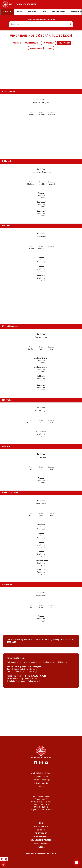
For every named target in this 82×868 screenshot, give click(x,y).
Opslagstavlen (36, 48)
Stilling (16, 43)
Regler (49, 48)
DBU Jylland (41, 833)
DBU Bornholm (41, 827)
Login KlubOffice (41, 777)
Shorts (41, 112)
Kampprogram (48, 43)
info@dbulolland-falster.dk (41, 810)
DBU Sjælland (41, 844)
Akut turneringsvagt (41, 780)
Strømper (51, 112)
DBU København (41, 837)
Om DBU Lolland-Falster (41, 773)
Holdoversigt (64, 43)
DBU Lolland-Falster (41, 840)
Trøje (31, 112)
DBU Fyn (41, 830)
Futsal (41, 847)
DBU (41, 823)
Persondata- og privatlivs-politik (41, 854)
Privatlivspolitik (41, 783)
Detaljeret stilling (31, 43)
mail (63, 640)
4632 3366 (11, 642)
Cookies (41, 787)
